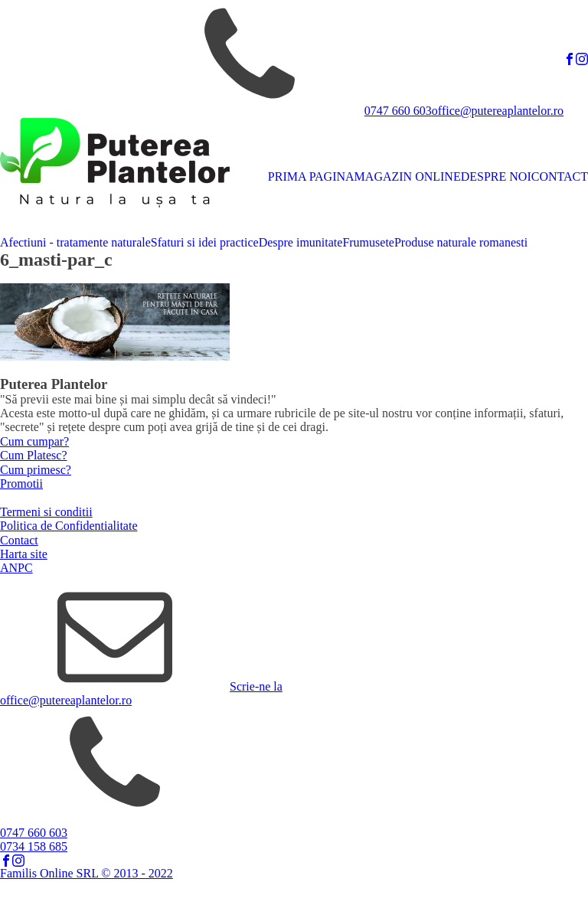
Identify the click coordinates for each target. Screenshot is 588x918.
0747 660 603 (398, 111)
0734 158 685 (34, 846)
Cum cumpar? (34, 441)
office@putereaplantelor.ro (498, 111)
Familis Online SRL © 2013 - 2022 (87, 873)
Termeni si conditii (46, 512)
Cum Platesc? (34, 455)
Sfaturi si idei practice (205, 242)
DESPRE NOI (496, 176)
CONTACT (560, 176)
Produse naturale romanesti (461, 242)
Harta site (24, 554)
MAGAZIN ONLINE (408, 176)
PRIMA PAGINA (311, 176)
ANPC (16, 568)
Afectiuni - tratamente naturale (75, 242)
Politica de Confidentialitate (69, 526)
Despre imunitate (301, 242)
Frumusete (368, 242)
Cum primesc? (36, 470)
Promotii (21, 484)
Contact (19, 540)
